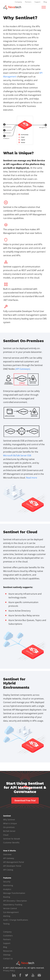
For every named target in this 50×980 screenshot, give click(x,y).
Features (7, 878)
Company (18, 2)
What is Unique (10, 823)
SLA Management (11, 912)
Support (37, 2)
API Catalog (8, 870)
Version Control (10, 908)
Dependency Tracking (13, 905)
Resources (8, 951)
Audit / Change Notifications (16, 920)
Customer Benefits (11, 843)
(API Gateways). (23, 369)
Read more (32, 478)
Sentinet (7, 816)
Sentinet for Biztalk (12, 839)
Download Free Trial (25, 800)
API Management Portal (14, 862)
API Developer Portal (12, 866)
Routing (7, 897)
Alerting (7, 916)
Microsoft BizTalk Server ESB (17, 455)
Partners (28, 2)
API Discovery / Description (15, 901)
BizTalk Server (9, 831)
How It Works (10, 851)
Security (7, 882)
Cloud (6, 835)
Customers (8, 936)
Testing (6, 924)
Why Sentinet (9, 820)
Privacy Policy (9, 971)
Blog (45, 2)
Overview (7, 854)
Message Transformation (14, 893)
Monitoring (8, 885)
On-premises (9, 827)
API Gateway (9, 858)
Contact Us (8, 959)
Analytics (7, 889)
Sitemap (7, 955)
